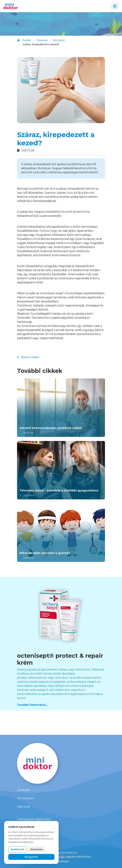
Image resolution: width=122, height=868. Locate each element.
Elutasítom (37, 849)
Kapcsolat (24, 807)
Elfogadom (31, 857)
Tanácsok (24, 790)
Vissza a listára (28, 357)
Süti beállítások (61, 861)
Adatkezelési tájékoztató (34, 819)
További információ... (32, 705)
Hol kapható (25, 798)
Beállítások (17, 849)
